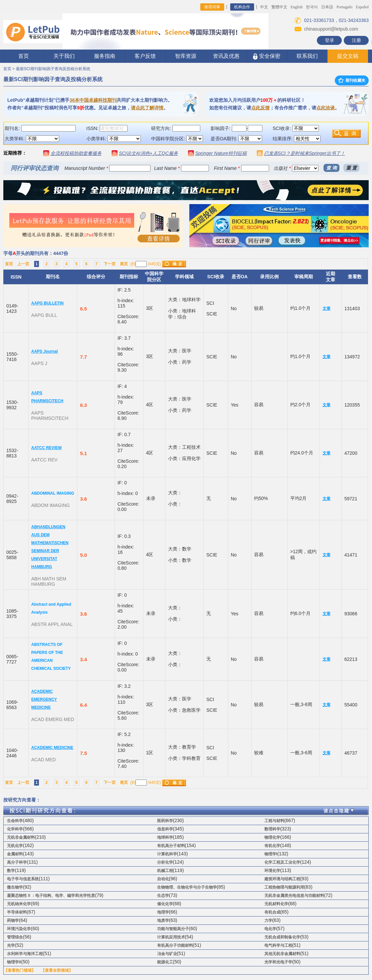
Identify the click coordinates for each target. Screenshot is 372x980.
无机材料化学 (276, 904)
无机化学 (15, 846)
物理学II (14, 962)
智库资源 (186, 56)
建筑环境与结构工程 (282, 879)
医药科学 (165, 821)
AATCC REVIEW (46, 448)
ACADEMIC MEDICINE (52, 748)
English (297, 7)
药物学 (13, 920)
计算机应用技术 (171, 937)
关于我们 (64, 56)
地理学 (163, 912)
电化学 (270, 929)
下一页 (110, 264)
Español (362, 7)
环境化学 (272, 871)
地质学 (163, 920)
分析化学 (165, 862)
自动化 (163, 879)
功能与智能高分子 (173, 929)
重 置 (351, 168)
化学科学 (15, 829)
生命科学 (15, 821)
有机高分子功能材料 (175, 945)
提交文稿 (348, 56)
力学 (268, 920)
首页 (24, 56)
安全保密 (267, 56)
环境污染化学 (19, 929)
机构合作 (242, 7)
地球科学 (165, 837)
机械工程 (165, 871)
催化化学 (165, 904)
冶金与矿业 (167, 954)
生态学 (163, 896)
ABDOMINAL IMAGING (53, 493)
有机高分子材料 (171, 846)
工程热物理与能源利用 (284, 887)
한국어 (312, 7)
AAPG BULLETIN (47, 303)
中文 (264, 7)
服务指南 (105, 56)
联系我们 (307, 56)
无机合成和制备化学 (282, 937)
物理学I (271, 854)
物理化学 (272, 837)
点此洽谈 (325, 108)
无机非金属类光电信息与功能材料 (294, 896)
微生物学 (15, 887)
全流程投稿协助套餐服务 (76, 153)
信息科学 (165, 829)
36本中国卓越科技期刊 (93, 100)
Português (344, 7)
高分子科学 (17, 862)
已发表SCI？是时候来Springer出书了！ (305, 153)
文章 (326, 308)
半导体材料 (17, 912)
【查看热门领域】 (20, 970)
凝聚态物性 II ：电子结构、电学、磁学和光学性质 (51, 896)
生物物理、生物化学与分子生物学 (187, 887)
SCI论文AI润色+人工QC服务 (148, 153)
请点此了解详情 (147, 108)
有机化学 (272, 846)
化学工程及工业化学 (282, 862)
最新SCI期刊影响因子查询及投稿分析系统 (53, 69)
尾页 (124, 264)
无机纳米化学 (19, 904)
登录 (329, 40)
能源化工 (165, 962)
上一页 (23, 264)
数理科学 (272, 829)
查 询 (331, 168)
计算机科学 (167, 854)
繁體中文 (279, 7)
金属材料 (15, 854)
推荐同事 (212, 7)
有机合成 (272, 912)
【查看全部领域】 (57, 970)
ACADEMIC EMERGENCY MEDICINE (44, 699)
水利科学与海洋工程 (25, 954)
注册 (356, 40)
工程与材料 (274, 821)
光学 (11, 945)
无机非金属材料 (21, 837)
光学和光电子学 (278, 962)
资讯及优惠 (226, 56)
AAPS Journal (45, 351)
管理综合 (15, 937)
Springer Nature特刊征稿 (221, 153)
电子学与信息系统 (23, 879)
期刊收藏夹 (352, 80)
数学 (11, 871)
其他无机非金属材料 (282, 954)
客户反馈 (145, 56)
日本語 (327, 7)
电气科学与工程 (278, 945)
